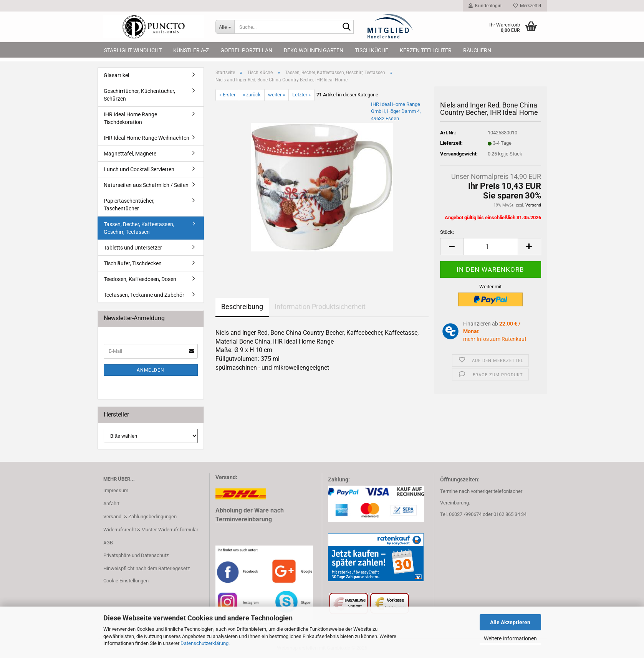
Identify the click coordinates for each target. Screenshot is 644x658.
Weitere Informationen (510, 638)
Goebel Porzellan (246, 50)
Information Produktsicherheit (320, 307)
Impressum (116, 490)
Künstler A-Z (191, 50)
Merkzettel (527, 6)
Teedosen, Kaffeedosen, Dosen (140, 279)
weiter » (276, 95)
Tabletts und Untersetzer (133, 248)
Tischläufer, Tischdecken (133, 263)
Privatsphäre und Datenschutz (136, 555)
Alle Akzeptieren (510, 622)
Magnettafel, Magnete (130, 154)
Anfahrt (111, 503)
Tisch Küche (372, 50)
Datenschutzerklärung (204, 643)
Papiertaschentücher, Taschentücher (129, 205)
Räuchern (477, 50)
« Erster (227, 95)
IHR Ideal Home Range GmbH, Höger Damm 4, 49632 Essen (396, 111)
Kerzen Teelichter (426, 50)
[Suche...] (225, 27)
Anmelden (151, 370)
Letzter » (301, 95)
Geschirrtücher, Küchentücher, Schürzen (139, 95)
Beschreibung (242, 307)
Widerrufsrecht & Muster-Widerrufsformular (151, 530)
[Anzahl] (490, 247)
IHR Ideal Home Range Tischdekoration (130, 118)
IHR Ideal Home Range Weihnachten (147, 138)
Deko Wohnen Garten (314, 50)
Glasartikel (116, 75)
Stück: (447, 232)
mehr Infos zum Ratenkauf (495, 339)
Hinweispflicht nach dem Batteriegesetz (147, 568)
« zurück (252, 95)
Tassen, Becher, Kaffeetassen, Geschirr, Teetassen (139, 228)
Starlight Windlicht (133, 50)
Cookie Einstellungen (126, 581)
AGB (108, 543)
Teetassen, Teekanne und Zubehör (144, 295)
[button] (452, 247)
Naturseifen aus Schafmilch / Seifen (146, 185)
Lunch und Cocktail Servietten (139, 169)
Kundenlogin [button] (485, 6)
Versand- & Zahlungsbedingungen (140, 517)
